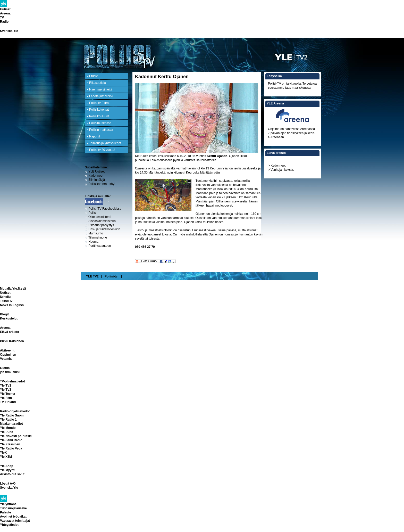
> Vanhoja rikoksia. (281, 170)
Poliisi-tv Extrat (99, 103)
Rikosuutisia (98, 83)
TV (2, 18)
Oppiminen (8, 355)
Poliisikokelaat (99, 110)
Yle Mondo (8, 428)
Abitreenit (7, 350)
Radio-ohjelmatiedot (15, 411)
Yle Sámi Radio (11, 440)
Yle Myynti (8, 470)
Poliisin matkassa (101, 130)
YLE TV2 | (94, 276)
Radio (4, 22)
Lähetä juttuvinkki (101, 96)
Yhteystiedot (9, 525)
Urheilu (5, 297)
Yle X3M (6, 457)
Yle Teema (7, 394)
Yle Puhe (7, 432)
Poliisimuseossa (100, 123)
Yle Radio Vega (11, 448)
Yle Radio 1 (8, 420)
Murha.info (96, 233)
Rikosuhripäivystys (101, 225)
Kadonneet (96, 176)
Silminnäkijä (97, 180)
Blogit (4, 314)
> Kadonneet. (277, 166)
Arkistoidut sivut (12, 474)
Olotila (5, 368)
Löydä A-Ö (8, 484)
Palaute (6, 512)
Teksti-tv (6, 301)
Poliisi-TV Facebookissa (105, 209)
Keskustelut (9, 318)
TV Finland (8, 402)
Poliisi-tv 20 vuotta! (102, 150)
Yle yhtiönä (8, 504)
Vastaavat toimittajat (15, 521)
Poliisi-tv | (113, 276)
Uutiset (5, 9)
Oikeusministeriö (100, 217)
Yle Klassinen (10, 444)
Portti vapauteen (100, 246)
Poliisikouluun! (99, 116)
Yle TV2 (6, 390)
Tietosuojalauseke (13, 508)
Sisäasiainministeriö (102, 221)
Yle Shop (7, 466)
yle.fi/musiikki (10, 372)
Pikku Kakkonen (12, 341)
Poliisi (92, 213)
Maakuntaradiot (11, 424)
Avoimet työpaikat (13, 517)
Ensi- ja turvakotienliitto (104, 229)
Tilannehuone (98, 238)
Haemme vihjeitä (101, 89)
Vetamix (6, 359)
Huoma (93, 242)
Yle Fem (6, 398)
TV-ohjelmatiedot (12, 381)
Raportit (95, 136)
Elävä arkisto (10, 332)
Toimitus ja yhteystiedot (105, 143)
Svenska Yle (9, 31)
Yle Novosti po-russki (16, 436)
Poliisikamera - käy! (102, 184)
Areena (5, 13)
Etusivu (94, 76)
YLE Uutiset (96, 171)
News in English (12, 305)
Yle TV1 (6, 386)
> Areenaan (276, 137)
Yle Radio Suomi (12, 415)
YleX (3, 453)
